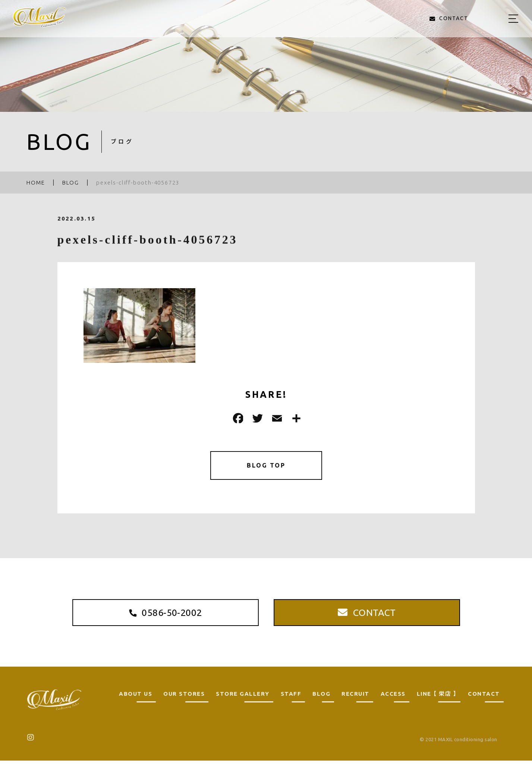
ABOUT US (136, 707)
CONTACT (484, 707)
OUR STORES (184, 707)
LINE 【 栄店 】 (437, 707)
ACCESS (393, 707)
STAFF (291, 707)
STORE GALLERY (243, 707)
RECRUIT (355, 707)
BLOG (321, 707)
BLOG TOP (266, 467)
